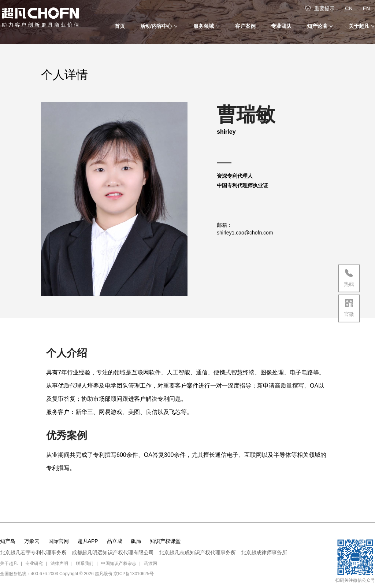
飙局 (136, 541)
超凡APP (88, 541)
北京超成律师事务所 (264, 552)
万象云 (32, 541)
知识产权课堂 (165, 541)
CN (349, 8)
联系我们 (85, 563)
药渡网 (151, 563)
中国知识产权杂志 (119, 563)
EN (366, 8)
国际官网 (59, 541)
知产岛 (8, 541)
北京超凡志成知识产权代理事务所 (197, 552)
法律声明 (59, 563)
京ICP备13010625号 (133, 574)
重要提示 (320, 8)
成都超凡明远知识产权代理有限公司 (113, 552)
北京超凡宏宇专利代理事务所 (33, 552)
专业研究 (34, 563)
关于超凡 (9, 563)
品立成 (115, 541)
